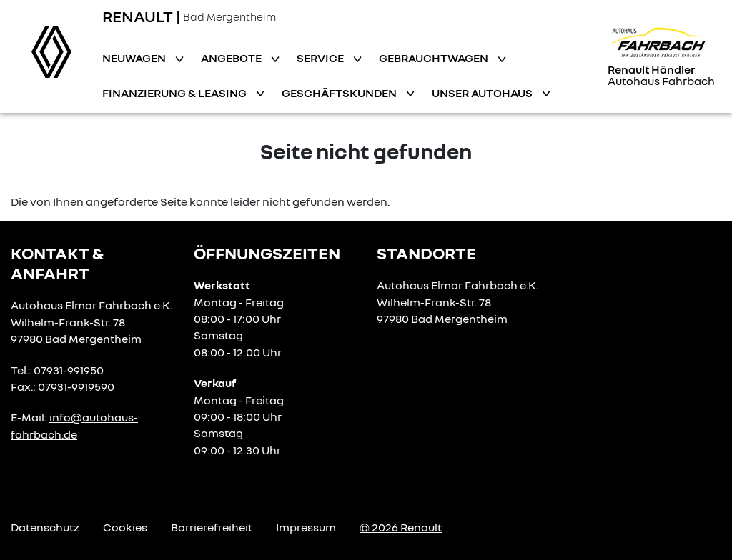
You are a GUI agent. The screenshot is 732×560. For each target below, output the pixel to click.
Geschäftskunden (340, 93)
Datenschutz (45, 527)
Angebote (232, 58)
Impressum (306, 527)
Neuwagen (135, 58)
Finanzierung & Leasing (175, 93)
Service (321, 58)
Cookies (125, 527)
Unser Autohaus (483, 93)
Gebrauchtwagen (435, 58)
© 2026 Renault (401, 527)
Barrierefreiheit (212, 527)
